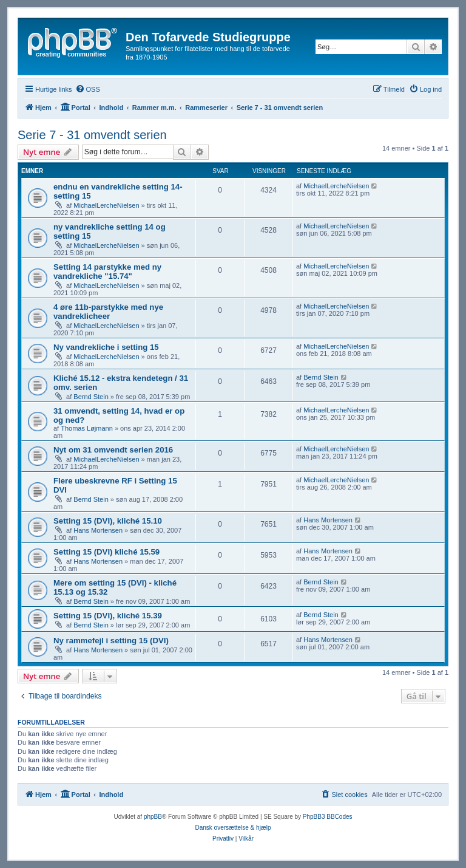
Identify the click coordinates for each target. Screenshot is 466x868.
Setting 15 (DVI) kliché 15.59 (106, 552)
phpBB (153, 817)
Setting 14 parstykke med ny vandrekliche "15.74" (107, 272)
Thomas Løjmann (87, 428)
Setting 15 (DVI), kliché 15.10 (108, 521)
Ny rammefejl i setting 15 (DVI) (111, 641)
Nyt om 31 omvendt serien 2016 (113, 450)
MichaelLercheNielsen (106, 205)
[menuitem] (88, 89)
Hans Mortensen (98, 530)
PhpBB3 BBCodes (328, 817)
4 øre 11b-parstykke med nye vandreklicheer (108, 312)
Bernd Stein (91, 397)
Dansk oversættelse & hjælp (233, 828)
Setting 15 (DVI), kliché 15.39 (108, 616)
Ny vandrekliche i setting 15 (106, 347)
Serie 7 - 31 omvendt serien (92, 135)
